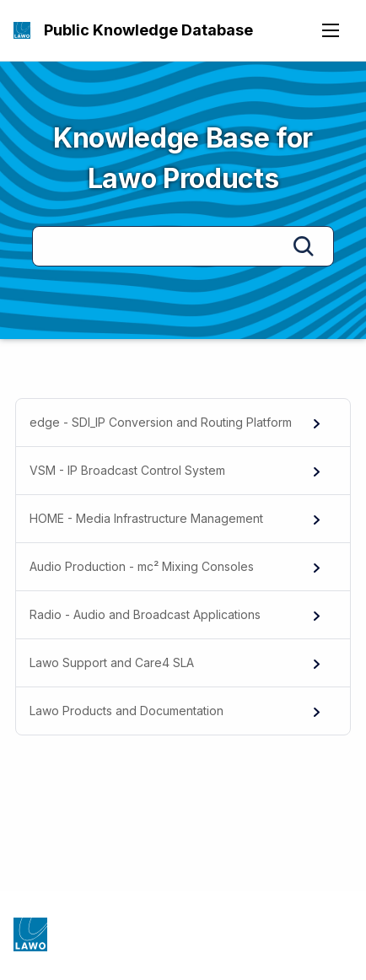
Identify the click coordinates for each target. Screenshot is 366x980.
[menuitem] (183, 423)
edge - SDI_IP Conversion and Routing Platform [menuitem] (176, 423)
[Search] (183, 246)
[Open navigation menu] (331, 30)
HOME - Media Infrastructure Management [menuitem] (176, 519)
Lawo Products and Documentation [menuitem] (176, 711)
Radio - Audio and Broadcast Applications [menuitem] (176, 615)
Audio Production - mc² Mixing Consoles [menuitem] (176, 567)
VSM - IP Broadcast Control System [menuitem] (176, 471)
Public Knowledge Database (148, 30)
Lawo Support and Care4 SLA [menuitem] (176, 663)
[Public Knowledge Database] (22, 30)
